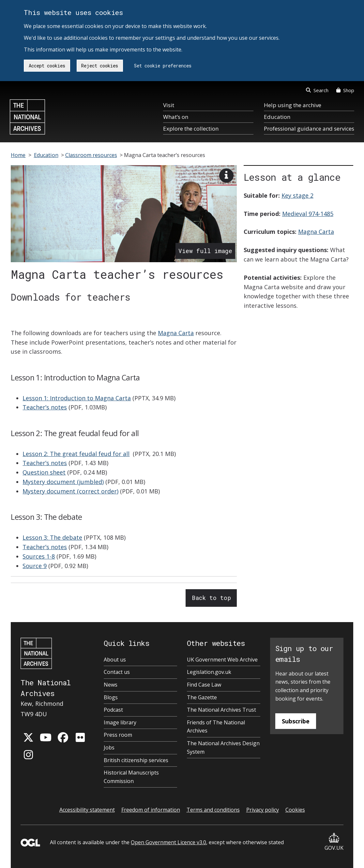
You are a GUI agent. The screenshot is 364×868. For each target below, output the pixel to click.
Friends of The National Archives (216, 727)
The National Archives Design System (223, 747)
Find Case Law (204, 685)
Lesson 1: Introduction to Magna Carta (77, 398)
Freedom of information (151, 810)
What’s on (176, 117)
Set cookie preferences (163, 66)
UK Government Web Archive (222, 660)
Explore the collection (191, 128)
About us (115, 660)
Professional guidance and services (309, 128)
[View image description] (226, 176)
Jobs (109, 747)
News (111, 685)
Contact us (117, 672)
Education (277, 117)
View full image (205, 251)
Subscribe (296, 721)
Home (18, 155)
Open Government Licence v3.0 (168, 842)
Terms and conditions (213, 810)
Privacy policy (263, 810)
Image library (120, 722)
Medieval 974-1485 (308, 214)
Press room (118, 735)
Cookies (295, 810)
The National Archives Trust (221, 710)
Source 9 (35, 566)
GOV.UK (334, 842)
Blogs (111, 697)
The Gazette (202, 697)
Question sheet (44, 472)
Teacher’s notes (45, 407)
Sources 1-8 (39, 556)
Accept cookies (47, 66)
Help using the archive (293, 105)
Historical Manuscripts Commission (131, 777)
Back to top (211, 598)
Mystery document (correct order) (70, 491)
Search (317, 90)
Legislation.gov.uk (209, 672)
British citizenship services (136, 760)
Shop (345, 90)
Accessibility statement (87, 810)
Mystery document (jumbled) (63, 482)
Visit (169, 105)
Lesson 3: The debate (52, 537)
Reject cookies (100, 66)
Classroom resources (91, 155)
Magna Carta (176, 333)
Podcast (113, 710)
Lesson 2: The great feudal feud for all (76, 454)
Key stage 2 (297, 195)
